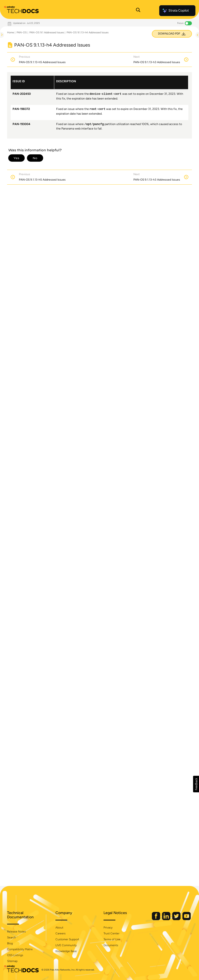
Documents (111, 945)
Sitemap (12, 961)
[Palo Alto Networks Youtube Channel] (187, 919)
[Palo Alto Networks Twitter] (177, 919)
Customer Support (67, 939)
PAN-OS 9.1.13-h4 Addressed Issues (88, 33)
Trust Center (111, 933)
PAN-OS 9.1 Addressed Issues (47, 33)
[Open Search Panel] (138, 11)
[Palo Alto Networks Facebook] (156, 919)
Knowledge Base (66, 951)
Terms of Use (112, 939)
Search (11, 937)
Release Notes (16, 932)
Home (11, 33)
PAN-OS (22, 33)
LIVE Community (66, 945)
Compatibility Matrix (20, 949)
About (59, 928)
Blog (10, 943)
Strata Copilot (175, 11)
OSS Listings (15, 955)
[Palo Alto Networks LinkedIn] (167, 919)
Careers (61, 933)
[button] (196, 784)
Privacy (108, 928)
